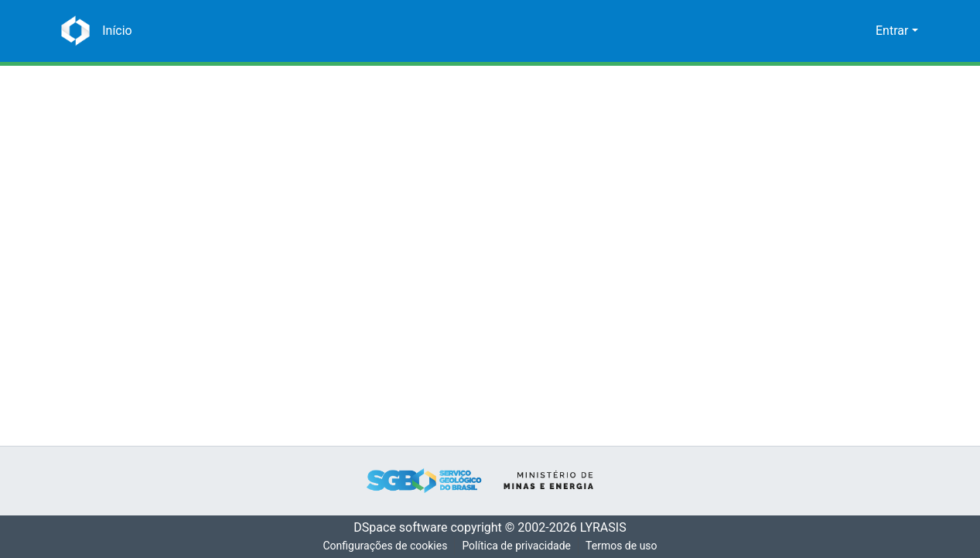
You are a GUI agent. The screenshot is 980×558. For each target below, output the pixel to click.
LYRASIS (608, 528)
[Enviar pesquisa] (839, 31)
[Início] (115, 31)
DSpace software (396, 528)
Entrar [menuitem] (892, 31)
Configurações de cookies (384, 546)
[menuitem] (861, 31)
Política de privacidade (517, 546)
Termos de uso (623, 546)
